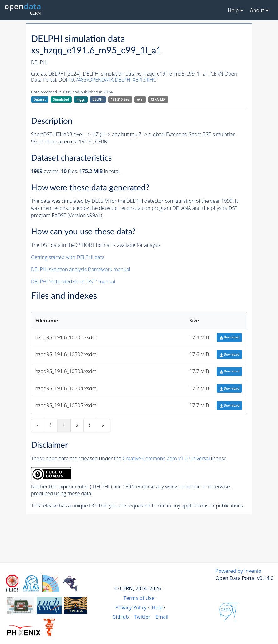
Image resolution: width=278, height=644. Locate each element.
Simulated (61, 99)
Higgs (81, 99)
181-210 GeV (120, 99)
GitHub (121, 617)
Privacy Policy (131, 607)
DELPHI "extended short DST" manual (73, 282)
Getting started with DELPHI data (68, 257)
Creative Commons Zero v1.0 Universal (166, 458)
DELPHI (98, 99)
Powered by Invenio (238, 571)
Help (157, 607)
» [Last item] (103, 426)
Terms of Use (139, 598)
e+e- (140, 99)
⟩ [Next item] (90, 426)
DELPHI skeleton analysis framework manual (81, 269)
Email (162, 617)
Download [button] (229, 337)
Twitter (142, 617)
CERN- (158, 100)
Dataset (40, 99)
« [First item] (37, 426)
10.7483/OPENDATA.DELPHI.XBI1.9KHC (112, 80)
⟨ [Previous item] (50, 426)
